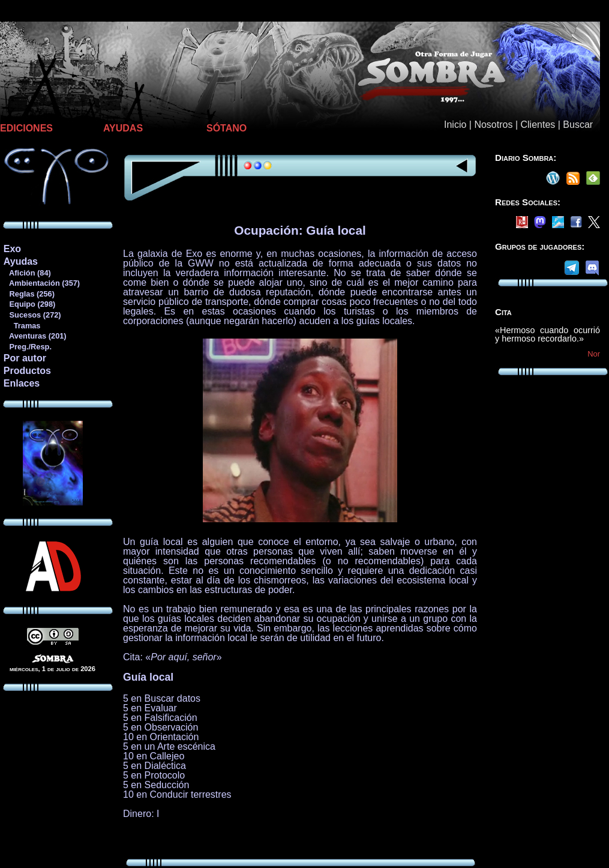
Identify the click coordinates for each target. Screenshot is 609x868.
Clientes (538, 125)
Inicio (455, 125)
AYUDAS (123, 128)
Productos (27, 371)
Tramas (22, 326)
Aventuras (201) (35, 336)
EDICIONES (26, 128)
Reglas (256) (29, 294)
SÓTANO (226, 128)
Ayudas (21, 261)
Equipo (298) (29, 304)
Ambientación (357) (41, 283)
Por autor (25, 358)
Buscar (578, 125)
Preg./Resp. (27, 347)
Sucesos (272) (32, 315)
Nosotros (493, 125)
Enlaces (22, 383)
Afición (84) (27, 273)
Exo (12, 249)
